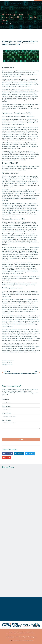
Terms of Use (17, 640)
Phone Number (7, 413)
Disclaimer (22, 640)
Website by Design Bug (29, 640)
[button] (8, 454)
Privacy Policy (11, 640)
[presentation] (14, 433)
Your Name (6, 399)
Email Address (7, 406)
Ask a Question (7, 420)
